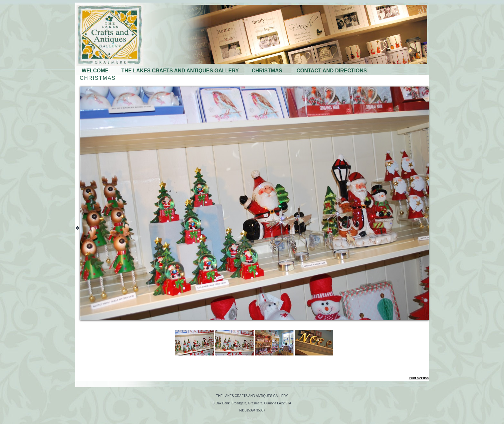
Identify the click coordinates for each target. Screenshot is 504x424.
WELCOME (95, 71)
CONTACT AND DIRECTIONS (332, 71)
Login (252, 418)
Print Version (419, 378)
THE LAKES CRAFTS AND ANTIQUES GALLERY (180, 71)
